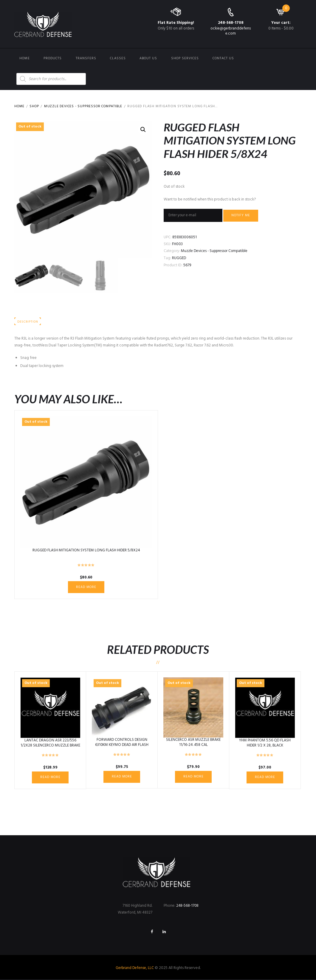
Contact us (223, 58)
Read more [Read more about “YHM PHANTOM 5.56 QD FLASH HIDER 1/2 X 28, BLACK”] (265, 777)
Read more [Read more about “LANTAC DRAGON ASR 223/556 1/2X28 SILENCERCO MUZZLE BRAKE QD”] (50, 777)
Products (53, 58)
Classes (118, 58)
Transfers (86, 58)
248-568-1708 (231, 23)
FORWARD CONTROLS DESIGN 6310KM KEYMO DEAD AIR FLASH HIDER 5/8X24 (122, 745)
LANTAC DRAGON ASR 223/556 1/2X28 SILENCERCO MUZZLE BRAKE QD (50, 746)
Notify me (241, 216)
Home (25, 58)
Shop (35, 106)
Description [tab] (28, 322)
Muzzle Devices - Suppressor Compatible (86, 106)
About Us (148, 58)
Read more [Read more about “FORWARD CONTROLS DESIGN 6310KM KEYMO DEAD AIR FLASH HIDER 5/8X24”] (122, 777)
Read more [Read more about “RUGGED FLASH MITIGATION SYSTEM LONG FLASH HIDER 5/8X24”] (86, 587)
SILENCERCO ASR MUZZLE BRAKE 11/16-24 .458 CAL (193, 743)
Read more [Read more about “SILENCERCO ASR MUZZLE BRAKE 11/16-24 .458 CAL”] (193, 777)
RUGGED (179, 258)
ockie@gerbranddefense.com (231, 31)
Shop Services (185, 58)
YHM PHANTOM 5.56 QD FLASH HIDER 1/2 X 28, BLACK (265, 743)
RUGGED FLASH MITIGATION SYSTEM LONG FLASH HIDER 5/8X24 (86, 550)
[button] (143, 130)
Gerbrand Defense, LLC (135, 969)
